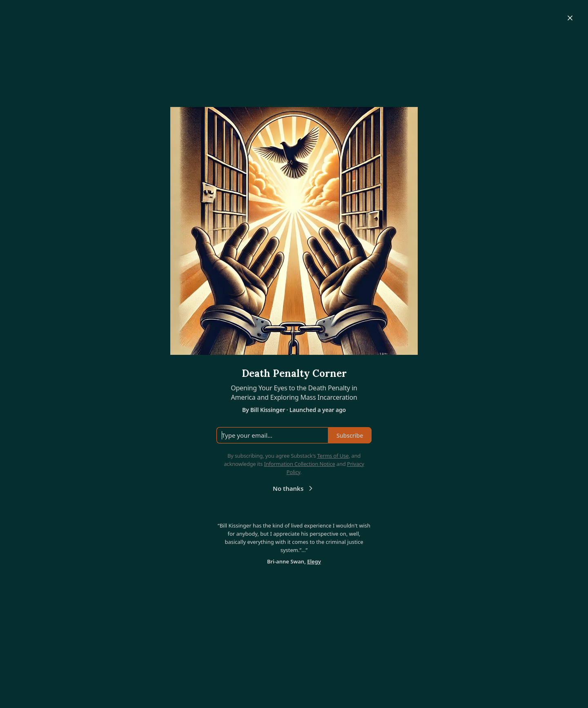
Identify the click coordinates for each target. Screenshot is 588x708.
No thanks (294, 488)
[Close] (570, 18)
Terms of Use (333, 456)
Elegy (314, 561)
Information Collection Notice (299, 464)
